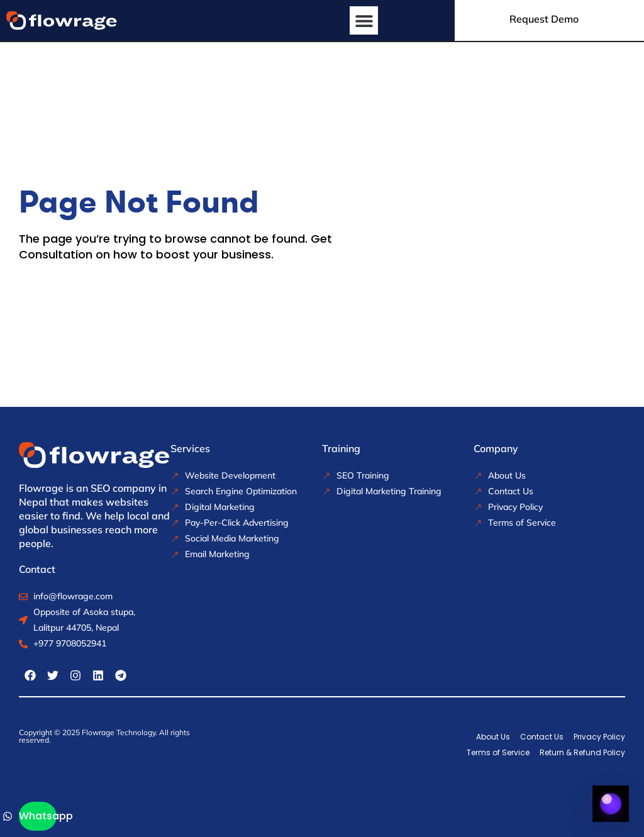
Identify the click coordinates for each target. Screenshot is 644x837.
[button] (364, 20)
